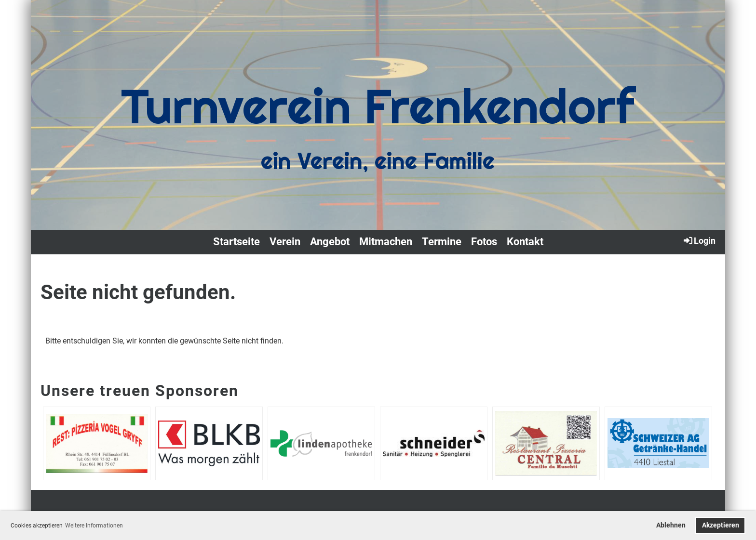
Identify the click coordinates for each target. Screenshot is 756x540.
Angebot (330, 242)
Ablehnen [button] (671, 525)
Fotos (484, 242)
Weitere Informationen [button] (94, 526)
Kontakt (525, 242)
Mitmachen (386, 242)
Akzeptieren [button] (721, 525)
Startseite (236, 242)
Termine (442, 242)
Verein (285, 242)
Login (699, 240)
